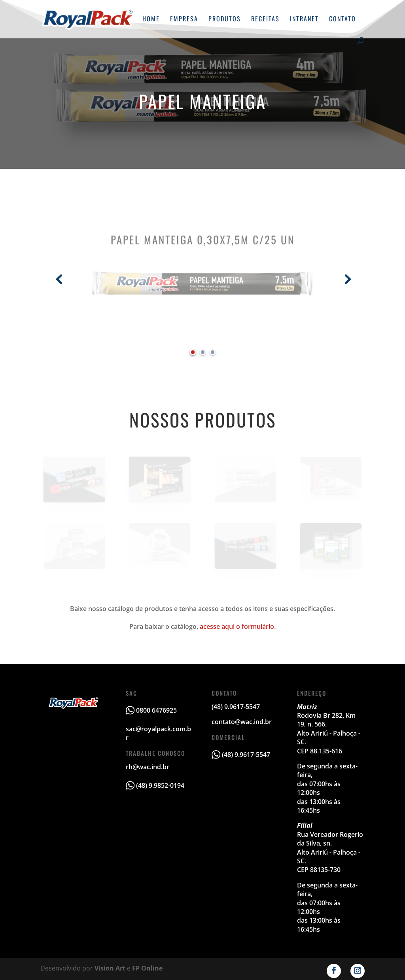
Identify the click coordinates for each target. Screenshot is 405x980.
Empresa (184, 20)
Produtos (225, 20)
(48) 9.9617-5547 (246, 755)
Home (151, 20)
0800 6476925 (156, 710)
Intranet (304, 20)
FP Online (147, 968)
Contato (343, 20)
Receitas (265, 20)
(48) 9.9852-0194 (160, 785)
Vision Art (110, 968)
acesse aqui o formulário (237, 626)
